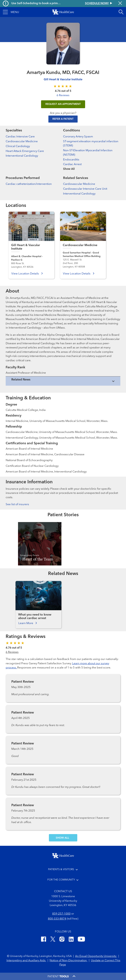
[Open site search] (121, 12)
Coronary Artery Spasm (78, 137)
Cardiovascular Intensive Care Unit (85, 189)
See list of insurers (17, 504)
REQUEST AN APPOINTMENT (63, 104)
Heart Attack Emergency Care (25, 151)
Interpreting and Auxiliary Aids (26, 961)
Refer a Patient (63, 119)
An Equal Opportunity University (96, 956)
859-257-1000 (61, 914)
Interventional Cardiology (22, 156)
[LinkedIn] (71, 940)
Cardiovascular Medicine (22, 141)
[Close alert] (120, 4)
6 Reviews (63, 95)
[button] (11, 12)
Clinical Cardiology (18, 146)
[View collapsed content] (63, 381)
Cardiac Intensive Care (20, 137)
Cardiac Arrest (72, 164)
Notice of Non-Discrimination (69, 961)
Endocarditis (71, 160)
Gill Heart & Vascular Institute (63, 80)
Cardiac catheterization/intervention (29, 184)
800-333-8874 (57, 919)
